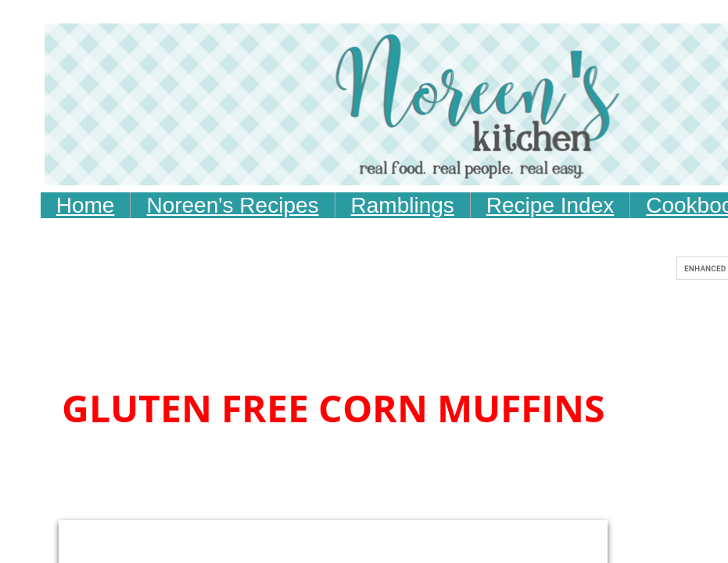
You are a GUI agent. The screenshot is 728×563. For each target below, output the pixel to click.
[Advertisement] (351, 340)
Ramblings (403, 205)
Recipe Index (550, 205)
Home (86, 205)
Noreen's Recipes (232, 205)
